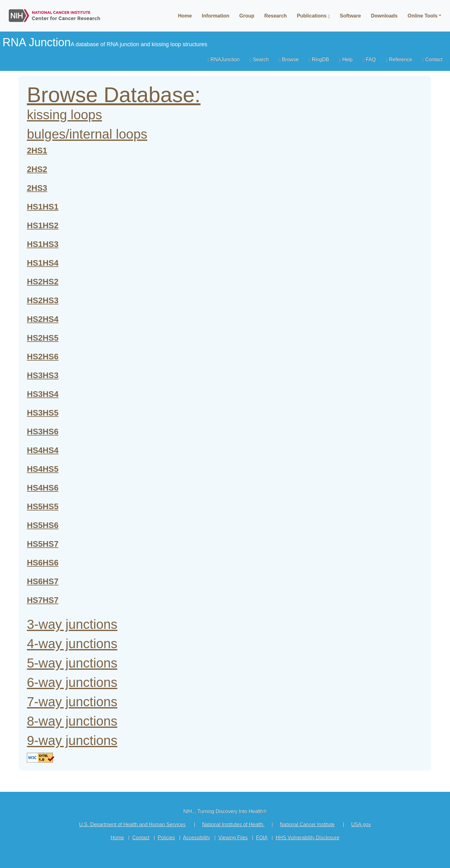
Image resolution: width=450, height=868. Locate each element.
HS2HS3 (43, 300)
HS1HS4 (43, 263)
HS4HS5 (43, 469)
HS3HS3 (43, 375)
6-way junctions (72, 682)
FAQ (369, 59)
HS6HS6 (43, 563)
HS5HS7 (43, 544)
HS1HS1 (43, 207)
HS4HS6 (43, 488)
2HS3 (37, 188)
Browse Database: (114, 95)
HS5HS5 (43, 506)
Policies (166, 838)
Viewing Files (233, 838)
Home (185, 16)
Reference (399, 59)
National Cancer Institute (307, 824)
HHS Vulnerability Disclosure (307, 838)
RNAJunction (223, 59)
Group (247, 16)
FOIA (262, 838)
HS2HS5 (43, 338)
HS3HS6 (43, 432)
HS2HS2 (43, 282)
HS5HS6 (43, 525)
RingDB (319, 59)
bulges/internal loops (87, 134)
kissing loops (64, 115)
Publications (313, 16)
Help (346, 59)
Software (350, 16)
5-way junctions (72, 663)
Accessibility (196, 838)
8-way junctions (72, 721)
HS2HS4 (43, 319)
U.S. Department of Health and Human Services (132, 824)
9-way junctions (72, 740)
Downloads (384, 16)
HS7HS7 (43, 600)
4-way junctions (72, 644)
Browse (289, 59)
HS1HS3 (43, 244)
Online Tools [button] (422, 16)
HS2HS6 (43, 357)
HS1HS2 (43, 225)
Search (259, 59)
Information (216, 16)
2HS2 (37, 169)
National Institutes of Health (233, 824)
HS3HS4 (43, 394)
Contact (432, 59)
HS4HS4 (43, 450)
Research (276, 16)
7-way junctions (72, 702)
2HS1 (37, 150)
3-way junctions (72, 624)
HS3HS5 (43, 413)
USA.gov (361, 824)
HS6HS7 (43, 581)
